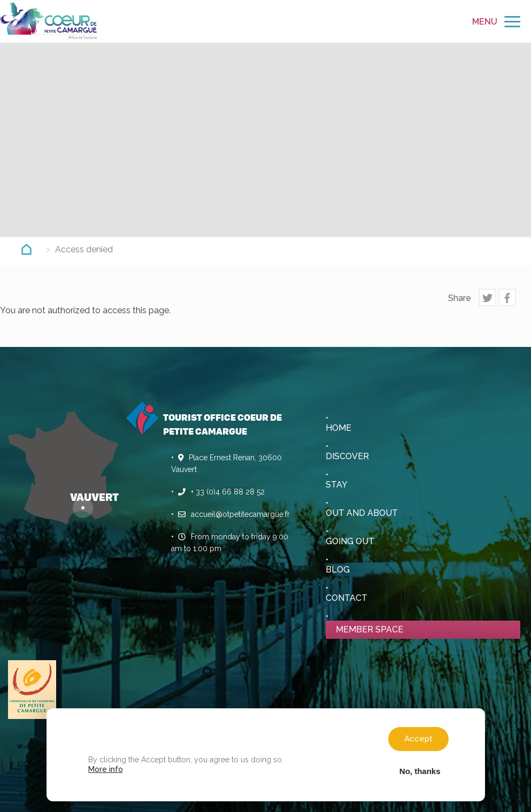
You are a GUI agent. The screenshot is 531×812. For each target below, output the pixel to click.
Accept (418, 739)
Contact (347, 598)
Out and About (362, 513)
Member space (370, 629)
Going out (350, 541)
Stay (337, 485)
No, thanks (420, 771)
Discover (347, 456)
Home (338, 428)
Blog (338, 570)
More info (106, 769)
